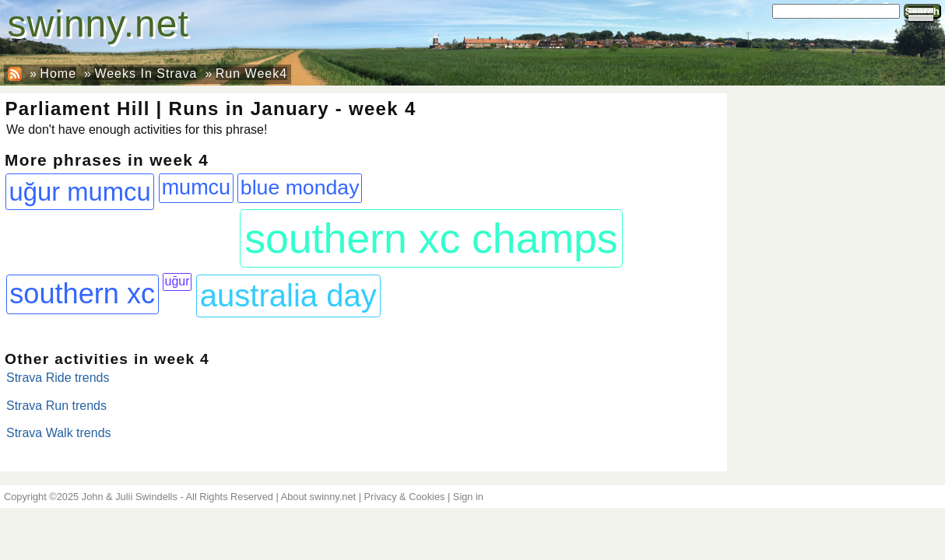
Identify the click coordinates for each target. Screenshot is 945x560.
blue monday (300, 187)
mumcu (197, 187)
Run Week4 (251, 73)
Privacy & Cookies (405, 497)
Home (58, 73)
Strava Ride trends (58, 378)
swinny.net (98, 24)
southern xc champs (431, 238)
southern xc (82, 294)
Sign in (468, 497)
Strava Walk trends (59, 433)
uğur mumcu (80, 192)
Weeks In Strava (146, 73)
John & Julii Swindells (130, 497)
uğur (177, 281)
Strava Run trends (56, 406)
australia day (288, 296)
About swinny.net (319, 497)
